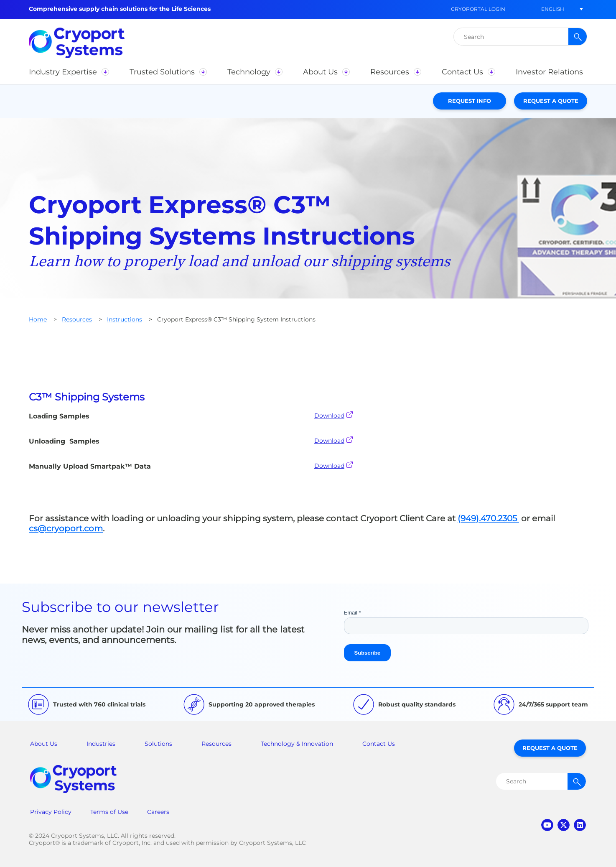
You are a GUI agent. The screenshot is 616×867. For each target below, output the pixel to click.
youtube (547, 825)
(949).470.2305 (488, 518)
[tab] (308, 397)
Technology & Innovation (297, 744)
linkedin (580, 825)
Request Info (470, 101)
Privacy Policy (51, 812)
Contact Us (379, 744)
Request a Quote (551, 101)
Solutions (158, 744)
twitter (564, 825)
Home (38, 319)
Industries (101, 744)
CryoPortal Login (478, 9)
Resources (77, 319)
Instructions (125, 319)
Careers (158, 812)
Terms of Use (109, 812)
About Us (44, 744)
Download (333, 415)
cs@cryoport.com (66, 528)
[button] (552, 9)
